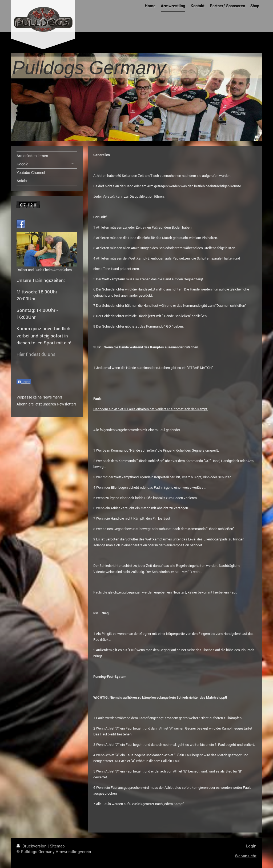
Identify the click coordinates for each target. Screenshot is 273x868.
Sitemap (57, 846)
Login (251, 846)
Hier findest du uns (36, 354)
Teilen (24, 382)
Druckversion (32, 846)
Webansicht (246, 856)
